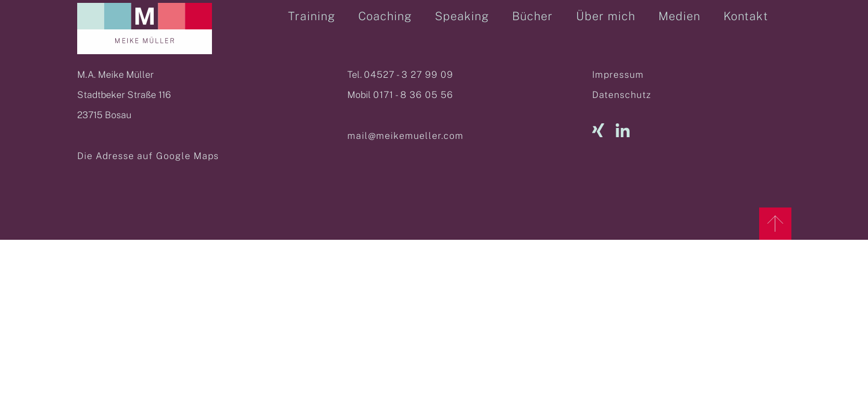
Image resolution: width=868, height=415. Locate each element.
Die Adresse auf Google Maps (148, 156)
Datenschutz (621, 95)
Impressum (618, 75)
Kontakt (746, 16)
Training (312, 16)
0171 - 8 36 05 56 (413, 95)
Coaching (385, 16)
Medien (679, 16)
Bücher (532, 16)
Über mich (606, 16)
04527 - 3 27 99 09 (409, 75)
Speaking (462, 16)
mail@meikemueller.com (405, 136)
